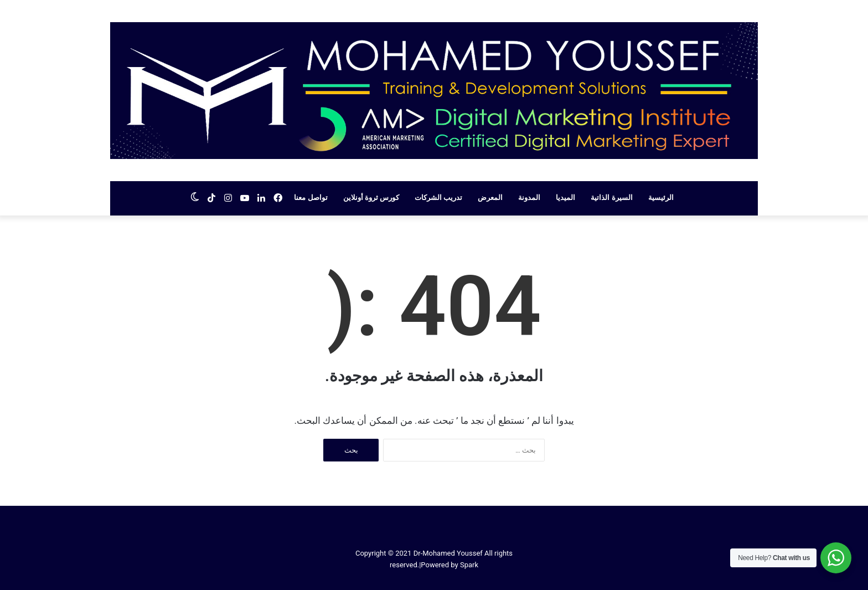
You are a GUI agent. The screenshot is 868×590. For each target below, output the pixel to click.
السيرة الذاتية (611, 197)
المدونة (529, 197)
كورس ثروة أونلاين (371, 197)
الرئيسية (661, 197)
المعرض (490, 197)
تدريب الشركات (438, 197)
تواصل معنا (311, 197)
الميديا (565, 197)
